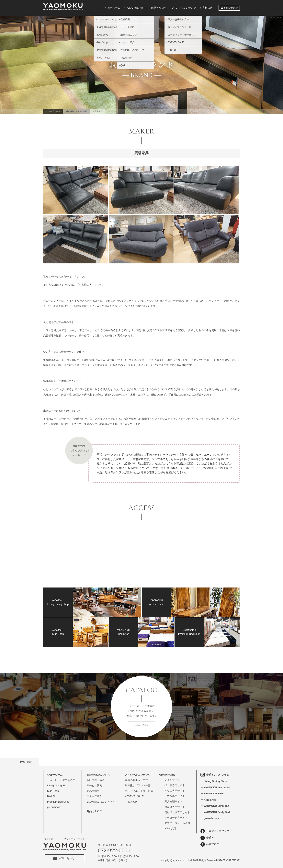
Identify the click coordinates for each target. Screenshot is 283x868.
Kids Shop (53, 791)
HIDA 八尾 (170, 828)
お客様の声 (206, 8)
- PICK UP (131, 802)
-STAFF (221, 860)
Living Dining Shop (58, 785)
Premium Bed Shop (58, 802)
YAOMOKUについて (136, 8)
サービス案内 (94, 785)
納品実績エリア (96, 791)
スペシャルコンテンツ (183, 8)
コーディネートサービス (139, 791)
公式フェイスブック (215, 831)
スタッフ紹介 (94, 796)
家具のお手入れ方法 (136, 780)
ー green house (210, 818)
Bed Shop (53, 796)
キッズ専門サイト (175, 791)
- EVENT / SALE (134, 796)
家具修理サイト (173, 802)
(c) (172, 860)
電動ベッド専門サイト (177, 812)
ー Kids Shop (208, 800)
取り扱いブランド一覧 (138, 785)
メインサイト (172, 780)
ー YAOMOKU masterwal (215, 787)
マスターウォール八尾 (177, 823)
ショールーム (113, 8)
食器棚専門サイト (175, 807)
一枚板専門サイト (175, 796)
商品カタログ (159, 8)
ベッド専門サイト (175, 785)
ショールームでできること (62, 780)
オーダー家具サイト (176, 818)
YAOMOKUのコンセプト (101, 802)
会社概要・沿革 (96, 780)
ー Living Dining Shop (214, 781)
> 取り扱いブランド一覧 (76, 111)
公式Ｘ (207, 838)
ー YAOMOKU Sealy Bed (215, 812)
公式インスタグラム (215, 775)
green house (54, 807)
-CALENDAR (233, 860)
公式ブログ (210, 844)
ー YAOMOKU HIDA (212, 794)
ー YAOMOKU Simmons (215, 806)
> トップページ (53, 111)
